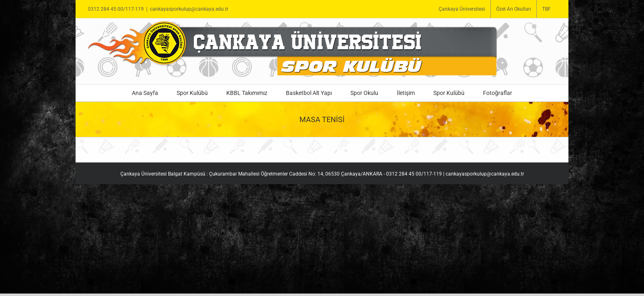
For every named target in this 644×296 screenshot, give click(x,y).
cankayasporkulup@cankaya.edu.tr (189, 9)
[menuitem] (462, 9)
